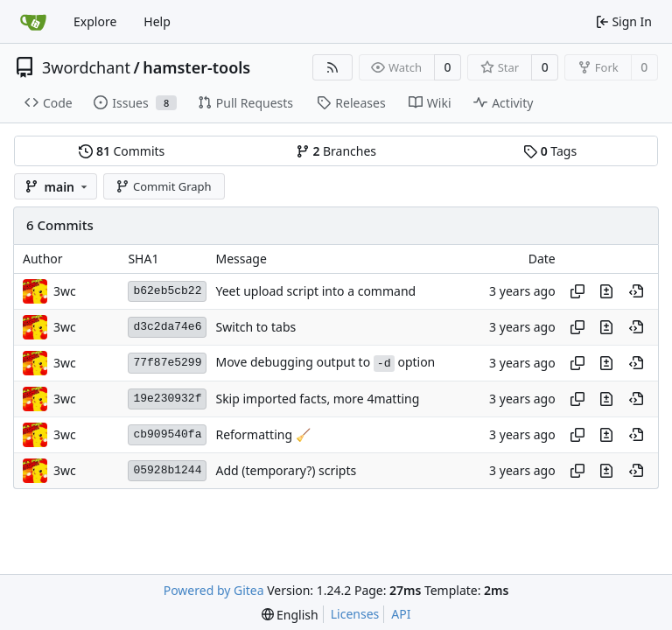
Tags (550, 151)
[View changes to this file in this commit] (606, 291)
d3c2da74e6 (167, 327)
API (401, 614)
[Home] (33, 22)
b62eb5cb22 (167, 291)
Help (157, 21)
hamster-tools (196, 67)
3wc (65, 291)
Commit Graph (163, 186)
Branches (336, 151)
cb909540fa (167, 434)
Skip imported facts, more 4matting (317, 399)
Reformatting (255, 434)
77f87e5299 (167, 363)
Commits (122, 151)
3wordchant (86, 67)
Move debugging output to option (325, 362)
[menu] (290, 615)
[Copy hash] (577, 291)
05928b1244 (167, 470)
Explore (95, 21)
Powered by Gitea (214, 590)
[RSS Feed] (332, 67)
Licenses (355, 614)
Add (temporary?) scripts (286, 470)
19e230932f (167, 399)
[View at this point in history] (636, 291)
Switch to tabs (255, 327)
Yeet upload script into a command (315, 291)
